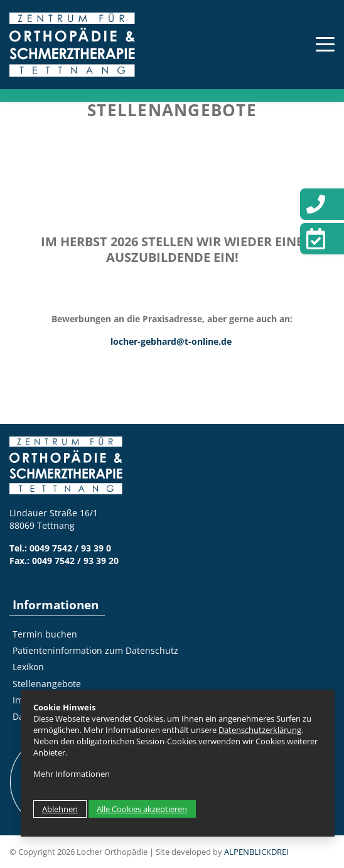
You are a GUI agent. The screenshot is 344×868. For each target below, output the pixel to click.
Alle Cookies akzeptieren (142, 809)
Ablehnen (60, 809)
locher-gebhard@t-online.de (171, 341)
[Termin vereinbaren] (322, 239)
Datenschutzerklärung (260, 730)
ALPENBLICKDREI (256, 852)
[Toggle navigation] (319, 44)
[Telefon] (322, 204)
